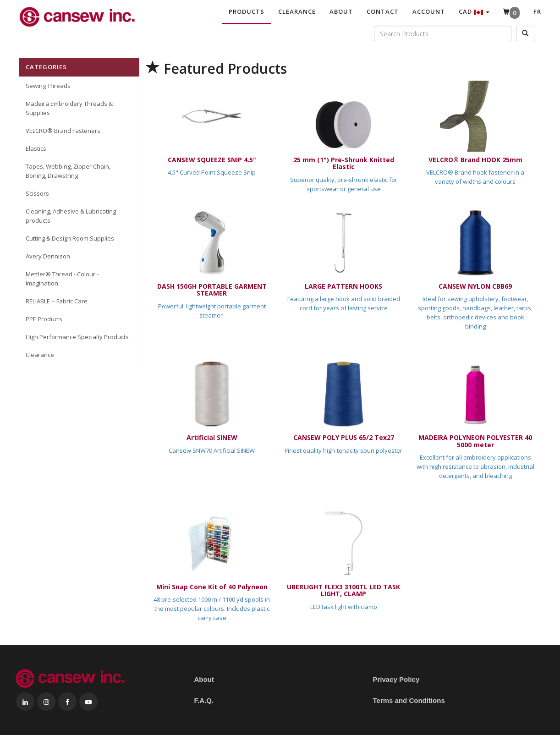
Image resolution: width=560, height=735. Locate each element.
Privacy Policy (396, 679)
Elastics (36, 148)
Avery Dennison (48, 256)
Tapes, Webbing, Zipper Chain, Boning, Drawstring (68, 171)
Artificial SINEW (212, 437)
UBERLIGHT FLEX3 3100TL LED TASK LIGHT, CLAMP (343, 590)
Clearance (297, 11)
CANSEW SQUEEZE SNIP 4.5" (212, 160)
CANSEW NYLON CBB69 (475, 286)
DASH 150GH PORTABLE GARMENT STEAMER (212, 290)
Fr (537, 11)
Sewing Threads (48, 86)
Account (429, 11)
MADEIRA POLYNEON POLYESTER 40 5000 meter (475, 441)
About (341, 11)
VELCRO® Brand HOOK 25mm (475, 160)
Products (247, 11)
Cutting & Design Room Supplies (70, 238)
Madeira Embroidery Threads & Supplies (69, 108)
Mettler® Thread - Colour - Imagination (62, 279)
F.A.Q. (204, 700)
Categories (46, 67)
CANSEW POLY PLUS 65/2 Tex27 (344, 437)
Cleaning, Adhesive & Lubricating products (71, 216)
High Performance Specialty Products (77, 337)
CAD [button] (474, 11)
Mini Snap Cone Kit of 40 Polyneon (212, 587)
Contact (383, 11)
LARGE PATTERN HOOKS (343, 286)
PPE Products (44, 319)
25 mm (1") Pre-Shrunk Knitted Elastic (344, 163)
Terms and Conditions (409, 700)
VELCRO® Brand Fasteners (63, 131)
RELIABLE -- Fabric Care (57, 301)
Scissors (37, 193)
